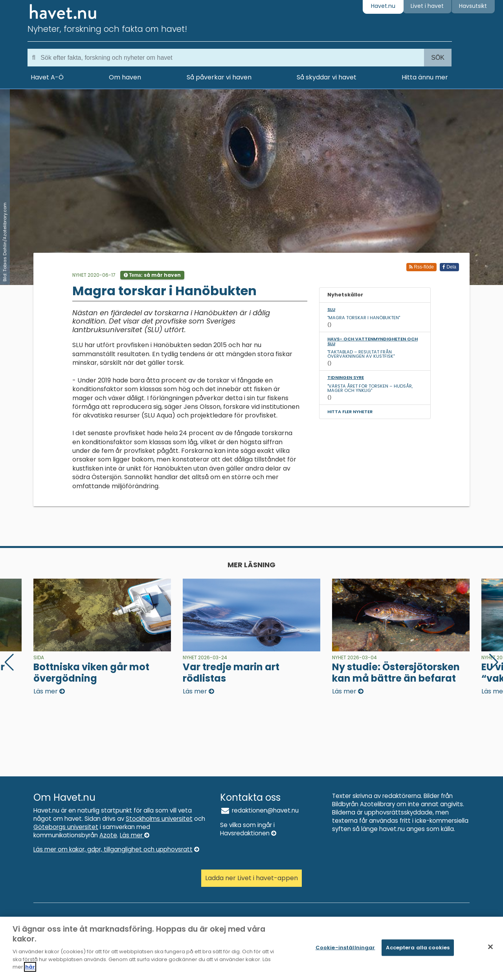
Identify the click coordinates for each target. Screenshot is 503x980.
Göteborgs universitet (66, 827)
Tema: (152, 275)
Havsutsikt (473, 6)
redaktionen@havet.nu (259, 810)
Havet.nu (383, 6)
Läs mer (135, 835)
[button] (494, 662)
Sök (438, 58)
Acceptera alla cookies (418, 952)
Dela (449, 267)
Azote (108, 835)
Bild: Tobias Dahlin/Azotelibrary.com (5, 242)
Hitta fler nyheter (350, 412)
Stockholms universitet (159, 819)
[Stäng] (490, 951)
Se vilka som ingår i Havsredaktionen (248, 829)
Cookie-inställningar (345, 952)
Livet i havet (427, 6)
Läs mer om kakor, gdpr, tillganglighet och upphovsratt (116, 849)
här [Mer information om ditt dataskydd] (30, 971)
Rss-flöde (421, 267)
